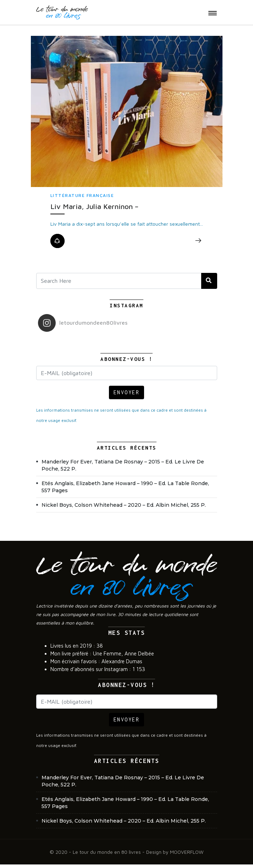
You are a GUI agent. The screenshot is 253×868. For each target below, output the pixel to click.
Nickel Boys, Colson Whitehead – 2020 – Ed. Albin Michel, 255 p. (124, 505)
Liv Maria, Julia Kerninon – (94, 206)
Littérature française (82, 195)
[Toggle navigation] (213, 13)
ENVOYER (127, 392)
